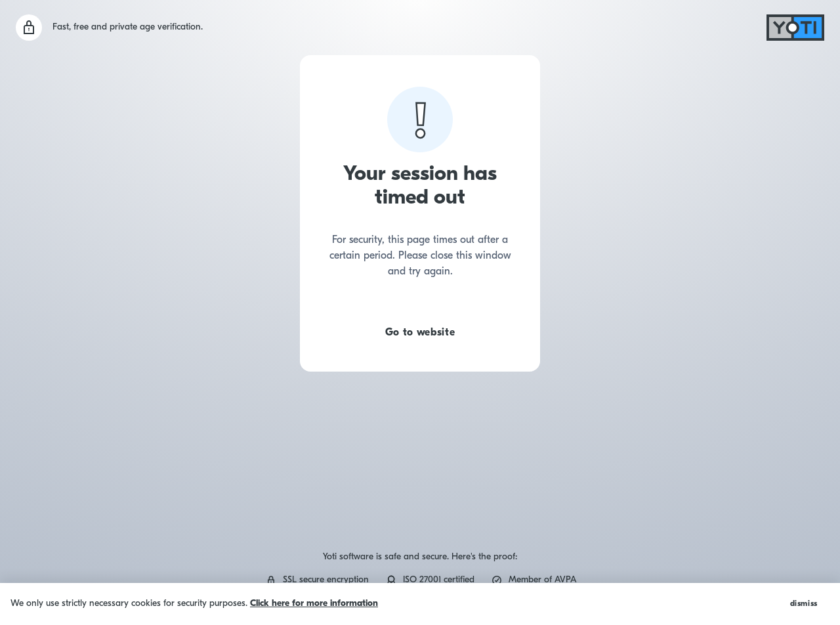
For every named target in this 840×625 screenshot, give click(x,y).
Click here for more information (314, 604)
